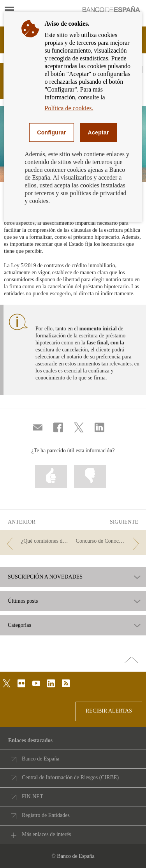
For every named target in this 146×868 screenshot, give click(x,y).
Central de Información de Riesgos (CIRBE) (70, 777)
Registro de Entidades (46, 815)
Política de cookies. (69, 108)
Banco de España (40, 759)
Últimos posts (23, 601)
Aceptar (99, 132)
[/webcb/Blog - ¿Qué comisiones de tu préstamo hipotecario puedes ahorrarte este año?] (37, 541)
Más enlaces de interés (46, 834)
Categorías (19, 625)
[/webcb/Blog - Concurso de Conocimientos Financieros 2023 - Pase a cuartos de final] (109, 541)
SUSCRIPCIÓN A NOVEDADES (45, 577)
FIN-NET (32, 797)
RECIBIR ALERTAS (109, 711)
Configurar (51, 132)
